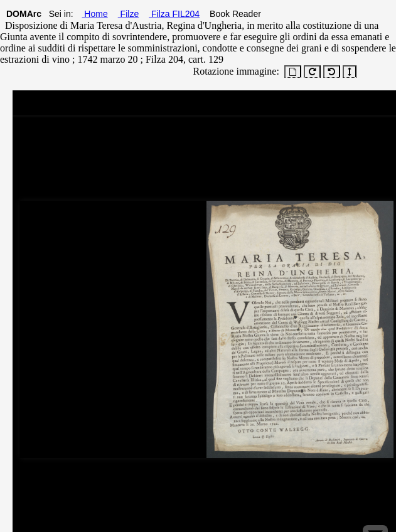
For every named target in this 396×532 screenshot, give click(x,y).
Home (94, 14)
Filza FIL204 (174, 14)
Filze (128, 14)
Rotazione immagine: (234, 71)
